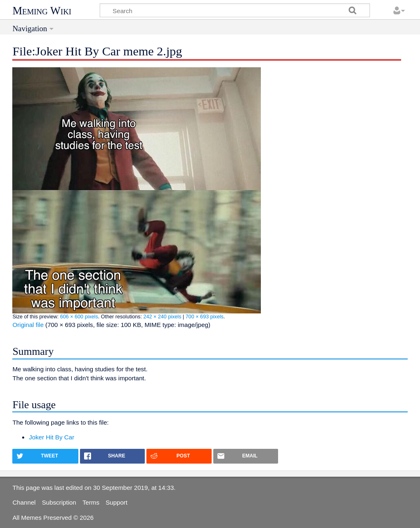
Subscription (59, 502)
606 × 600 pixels (79, 317)
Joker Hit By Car (51, 437)
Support (116, 502)
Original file (28, 325)
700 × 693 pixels (204, 317)
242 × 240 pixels (162, 317)
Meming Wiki (42, 11)
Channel (24, 502)
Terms (91, 502)
